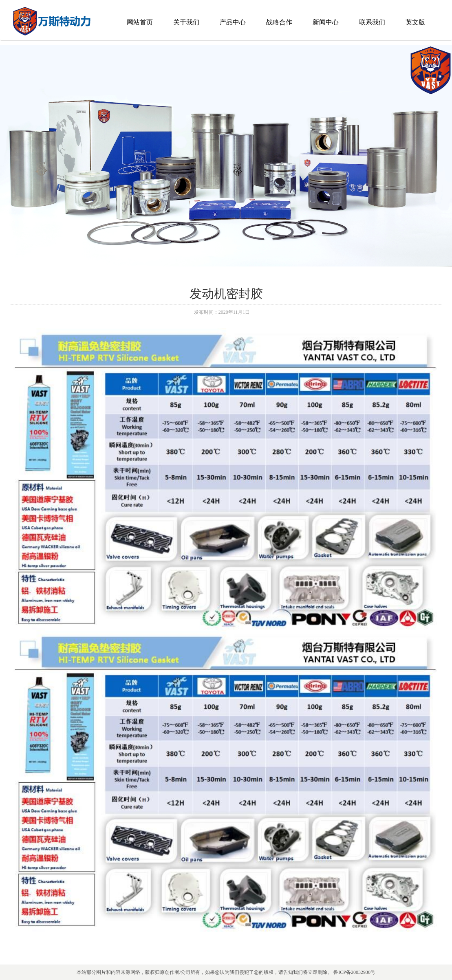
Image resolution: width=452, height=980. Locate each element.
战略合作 (279, 22)
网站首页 (140, 22)
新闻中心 (326, 22)
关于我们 (186, 22)
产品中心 (233, 22)
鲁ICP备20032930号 (354, 972)
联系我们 (372, 22)
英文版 (415, 22)
